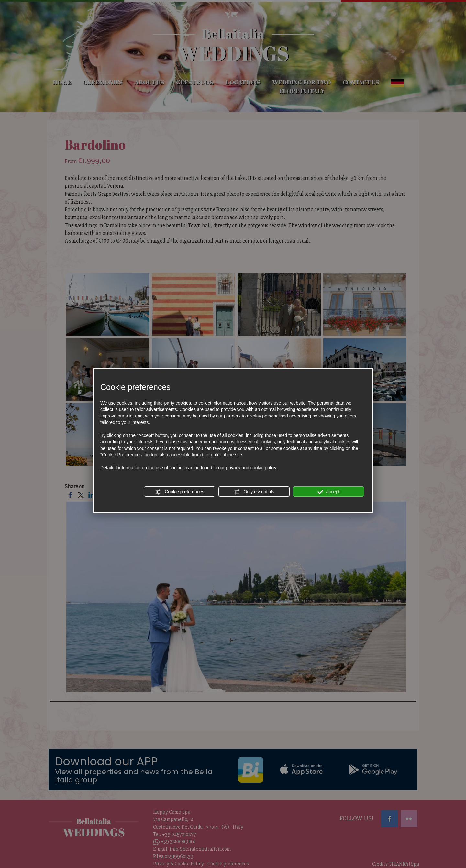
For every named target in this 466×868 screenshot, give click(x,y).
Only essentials (254, 492)
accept (328, 492)
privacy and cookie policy (251, 468)
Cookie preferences (179, 492)
